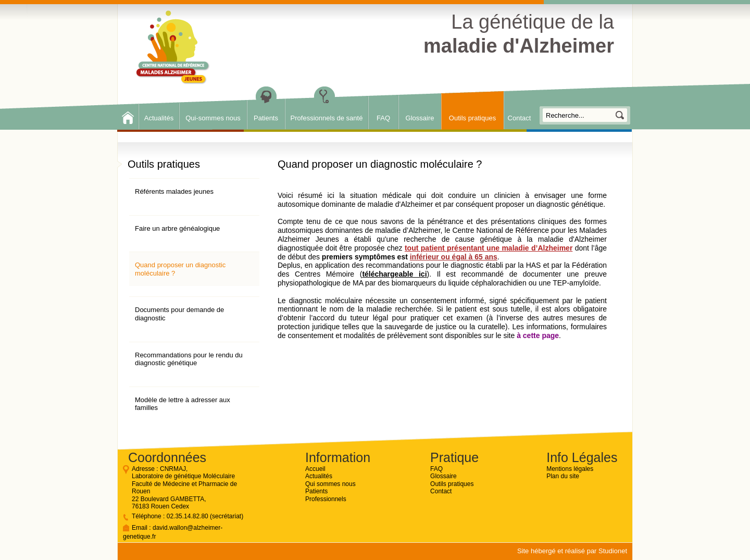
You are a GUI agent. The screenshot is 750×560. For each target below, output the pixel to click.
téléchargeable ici (394, 274)
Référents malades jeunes (174, 191)
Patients (266, 118)
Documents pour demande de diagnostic (179, 314)
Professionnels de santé (327, 118)
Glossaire (420, 118)
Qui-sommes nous (213, 118)
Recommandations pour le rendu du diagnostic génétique (189, 359)
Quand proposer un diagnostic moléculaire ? (180, 269)
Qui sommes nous (330, 484)
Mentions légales (570, 469)
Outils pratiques (472, 118)
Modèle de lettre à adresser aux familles (183, 404)
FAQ (383, 118)
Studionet (613, 551)
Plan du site (563, 476)
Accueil (315, 469)
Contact (520, 118)
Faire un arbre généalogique (177, 228)
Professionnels (326, 499)
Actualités (159, 118)
